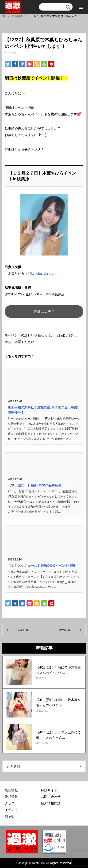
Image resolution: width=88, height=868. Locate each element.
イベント (11, 810)
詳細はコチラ (44, 311)
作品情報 (11, 797)
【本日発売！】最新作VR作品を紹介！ (36, 485)
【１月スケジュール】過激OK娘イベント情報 (41, 566)
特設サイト (49, 790)
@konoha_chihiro (40, 273)
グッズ (10, 803)
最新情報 (11, 790)
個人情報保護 (51, 803)
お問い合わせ (51, 797)
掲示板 (10, 816)
